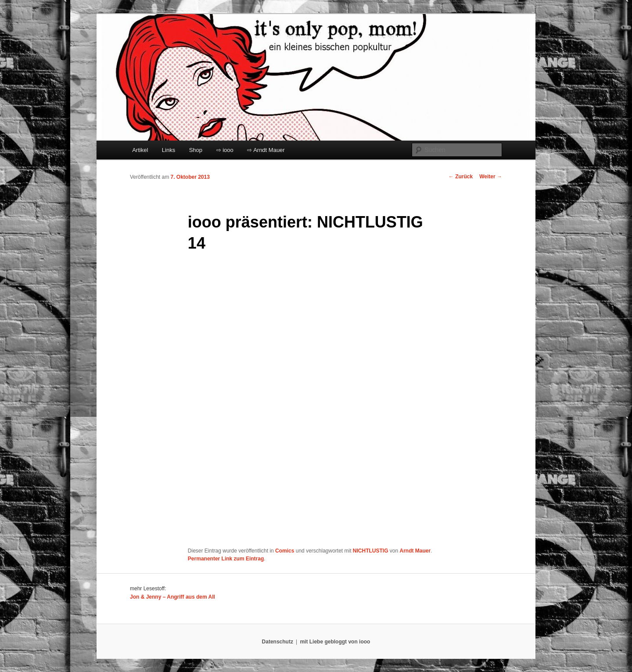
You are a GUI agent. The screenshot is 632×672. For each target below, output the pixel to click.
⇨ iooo (225, 150)
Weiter (491, 177)
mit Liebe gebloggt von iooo (335, 642)
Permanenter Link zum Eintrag (226, 559)
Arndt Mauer (415, 551)
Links (169, 150)
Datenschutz (278, 642)
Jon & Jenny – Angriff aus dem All (172, 597)
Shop (196, 150)
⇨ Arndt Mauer (266, 150)
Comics (285, 551)
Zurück (461, 177)
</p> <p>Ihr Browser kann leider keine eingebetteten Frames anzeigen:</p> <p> (298, 401)
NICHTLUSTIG (371, 551)
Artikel (140, 150)
